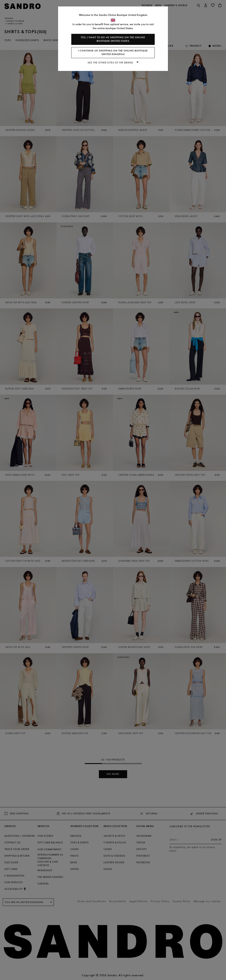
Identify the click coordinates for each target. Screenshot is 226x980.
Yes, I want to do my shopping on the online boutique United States (113, 39)
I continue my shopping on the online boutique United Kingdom (113, 53)
